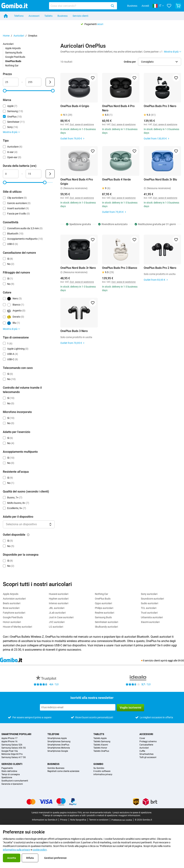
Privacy (64, 820)
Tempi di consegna (11, 775)
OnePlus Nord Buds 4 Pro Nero (118, 108)
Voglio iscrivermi (130, 708)
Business (132, 6)
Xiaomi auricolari (150, 622)
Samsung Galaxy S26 (12, 745)
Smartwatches (146, 754)
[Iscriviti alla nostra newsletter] (78, 707)
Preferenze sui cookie (122, 820)
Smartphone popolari (16, 734)
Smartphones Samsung (59, 742)
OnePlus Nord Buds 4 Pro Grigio (77, 182)
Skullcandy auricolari (106, 627)
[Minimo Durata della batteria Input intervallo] (11, 174)
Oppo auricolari (103, 603)
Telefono (19, 16)
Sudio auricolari (149, 603)
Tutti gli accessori (148, 757)
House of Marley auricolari (17, 627)
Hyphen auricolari (59, 599)
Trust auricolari (149, 613)
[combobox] (83, 6)
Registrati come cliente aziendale (63, 771)
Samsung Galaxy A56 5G (14, 748)
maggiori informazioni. (130, 815)
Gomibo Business (56, 768)
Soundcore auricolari (152, 599)
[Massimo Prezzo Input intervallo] (34, 82)
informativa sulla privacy (17, 850)
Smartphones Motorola (59, 748)
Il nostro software (102, 771)
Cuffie (142, 751)
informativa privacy (103, 775)
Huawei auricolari (59, 594)
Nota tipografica (78, 820)
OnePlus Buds (103, 599)
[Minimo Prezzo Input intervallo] (11, 82)
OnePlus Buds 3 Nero (74, 331)
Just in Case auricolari (61, 617)
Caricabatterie (146, 745)
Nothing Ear (12, 65)
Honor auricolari (12, 622)
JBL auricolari (57, 608)
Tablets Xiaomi (101, 745)
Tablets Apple (100, 738)
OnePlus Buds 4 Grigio (75, 106)
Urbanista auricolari (152, 617)
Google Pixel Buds (15, 57)
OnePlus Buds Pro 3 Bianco (120, 268)
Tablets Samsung (102, 742)
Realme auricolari (104, 613)
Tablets (48, 16)
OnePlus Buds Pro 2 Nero (160, 268)
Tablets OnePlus (101, 751)
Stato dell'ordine (9, 771)
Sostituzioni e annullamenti (15, 781)
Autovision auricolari (14, 599)
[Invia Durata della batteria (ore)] (50, 174)
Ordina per (130, 62)
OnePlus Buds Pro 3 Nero (160, 106)
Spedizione (7, 778)
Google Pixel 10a (10, 751)
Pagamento (7, 768)
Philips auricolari (104, 608)
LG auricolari (56, 627)
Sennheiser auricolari (106, 622)
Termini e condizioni (99, 820)
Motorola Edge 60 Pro (12, 754)
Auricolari (19, 36)
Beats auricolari (12, 603)
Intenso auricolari (59, 603)
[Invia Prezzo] (50, 82)
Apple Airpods (13, 48)
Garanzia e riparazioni (12, 784)
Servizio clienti (80, 16)
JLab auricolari (57, 613)
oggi (170, 661)
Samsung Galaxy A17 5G (14, 757)
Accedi (145, 6)
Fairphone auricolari (14, 613)
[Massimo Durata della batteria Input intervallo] (34, 174)
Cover (142, 738)
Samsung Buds (14, 53)
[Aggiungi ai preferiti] (93, 78)
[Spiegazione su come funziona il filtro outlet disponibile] (28, 535)
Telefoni (53, 734)
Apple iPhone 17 (9, 738)
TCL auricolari (149, 608)
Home (6, 36)
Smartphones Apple (57, 738)
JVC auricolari (57, 622)
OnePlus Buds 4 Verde (116, 179)
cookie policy (40, 850)
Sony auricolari (149, 594)
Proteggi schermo (148, 742)
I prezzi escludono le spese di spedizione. (132, 813)
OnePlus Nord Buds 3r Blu (160, 179)
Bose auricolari (11, 608)
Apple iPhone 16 (9, 742)
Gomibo (98, 764)
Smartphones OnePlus (58, 745)
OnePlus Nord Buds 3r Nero (78, 268)
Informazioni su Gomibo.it (45, 820)
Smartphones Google (58, 751)
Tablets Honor (100, 748)
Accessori (34, 16)
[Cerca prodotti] (79, 6)
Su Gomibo (99, 768)
